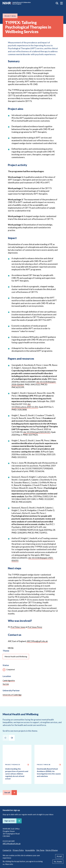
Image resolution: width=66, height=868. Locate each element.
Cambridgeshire (9, 680)
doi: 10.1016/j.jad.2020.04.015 (37, 432)
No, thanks (58, 862)
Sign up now (10, 821)
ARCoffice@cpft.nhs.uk (12, 844)
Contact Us (7, 850)
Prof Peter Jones (18, 627)
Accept (59, 856)
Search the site (57, 3)
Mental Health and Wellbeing (16, 656)
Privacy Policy (18, 850)
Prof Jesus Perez (35, 627)
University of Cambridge (12, 695)
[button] (61, 3)
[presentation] (6, 738)
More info (9, 864)
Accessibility (30, 850)
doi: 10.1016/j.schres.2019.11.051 (25, 406)
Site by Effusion (52, 850)
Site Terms (40, 850)
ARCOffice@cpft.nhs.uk (37, 641)
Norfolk (6, 684)
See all (7, 792)
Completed (10, 669)
